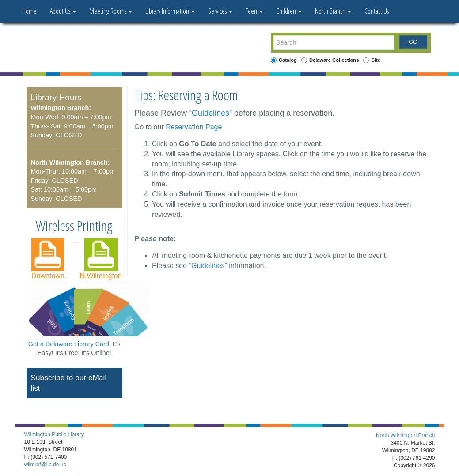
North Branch (333, 11)
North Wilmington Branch (405, 435)
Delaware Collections (334, 60)
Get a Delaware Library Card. (70, 344)
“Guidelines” (211, 113)
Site (376, 60)
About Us (63, 11)
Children (289, 11)
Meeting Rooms (111, 11)
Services (220, 11)
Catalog (288, 60)
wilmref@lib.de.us (45, 465)
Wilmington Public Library (54, 434)
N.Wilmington (101, 276)
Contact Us (377, 11)
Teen (254, 11)
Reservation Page (194, 127)
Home (29, 11)
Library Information (170, 11)
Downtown (48, 276)
